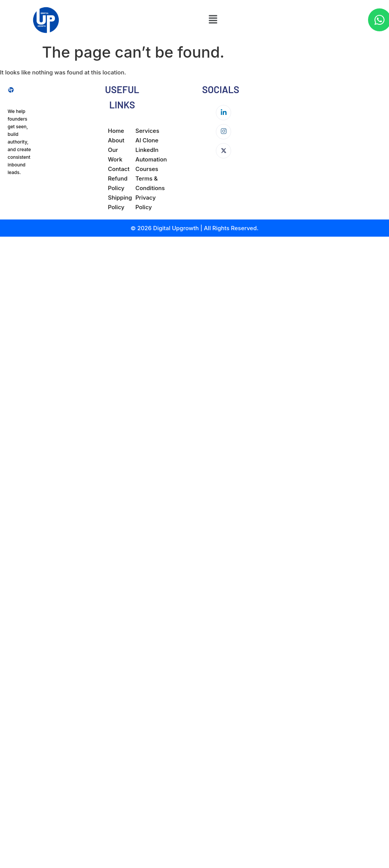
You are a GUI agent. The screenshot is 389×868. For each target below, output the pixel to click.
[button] (213, 20)
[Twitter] (223, 151)
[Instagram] (223, 132)
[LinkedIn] (223, 113)
